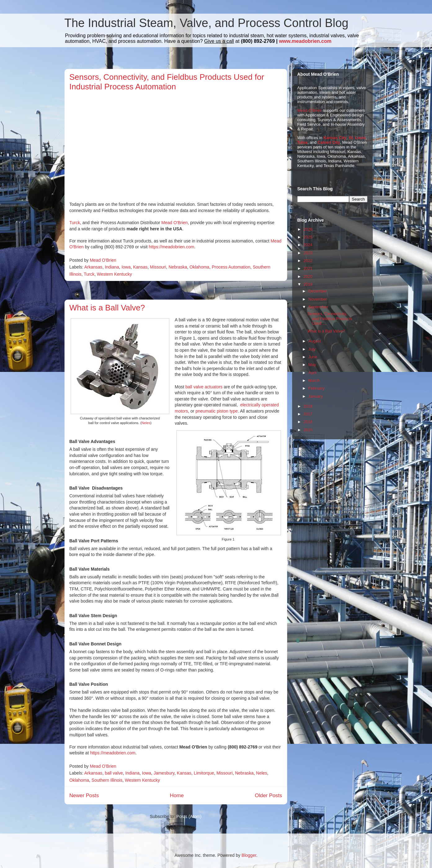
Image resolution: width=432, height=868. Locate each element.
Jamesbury (164, 773)
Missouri (158, 267)
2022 (308, 261)
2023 (308, 253)
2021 (308, 268)
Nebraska (178, 267)
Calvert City (329, 142)
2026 (308, 229)
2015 (308, 430)
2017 (308, 414)
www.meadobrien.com (305, 41)
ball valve (114, 773)
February (316, 388)
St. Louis (357, 138)
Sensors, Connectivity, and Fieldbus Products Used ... (330, 319)
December (318, 291)
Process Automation (231, 267)
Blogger (249, 855)
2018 (308, 406)
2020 (308, 276)
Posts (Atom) (189, 816)
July (312, 349)
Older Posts (269, 796)
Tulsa (303, 142)
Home (177, 796)
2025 (308, 237)
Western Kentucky (114, 274)
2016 (308, 422)
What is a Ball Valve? (107, 308)
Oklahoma (199, 267)
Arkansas (93, 267)
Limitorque (204, 773)
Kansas (140, 267)
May (312, 365)
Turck (75, 223)
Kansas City (335, 138)
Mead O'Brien (174, 223)
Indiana (112, 267)
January (315, 396)
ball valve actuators (204, 387)
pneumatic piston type (216, 411)
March (314, 380)
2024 (308, 245)
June (313, 357)
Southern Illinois (107, 780)
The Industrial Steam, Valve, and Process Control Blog (207, 23)
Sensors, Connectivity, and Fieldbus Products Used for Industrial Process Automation (167, 82)
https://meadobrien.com (171, 247)
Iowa (126, 267)
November (318, 299)
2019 (308, 284)
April (312, 373)
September (318, 307)
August (314, 341)
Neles (146, 423)
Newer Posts (84, 796)
